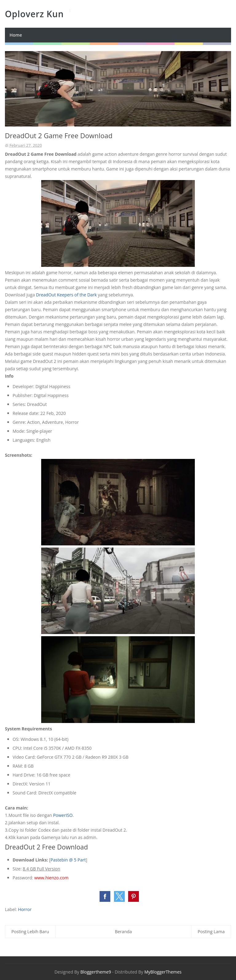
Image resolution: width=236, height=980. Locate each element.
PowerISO (63, 815)
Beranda (123, 932)
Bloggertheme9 (96, 972)
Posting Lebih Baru (30, 932)
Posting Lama (211, 932)
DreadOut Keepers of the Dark (66, 295)
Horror (25, 909)
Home (16, 35)
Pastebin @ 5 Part (68, 860)
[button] (105, 896)
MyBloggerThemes (163, 972)
